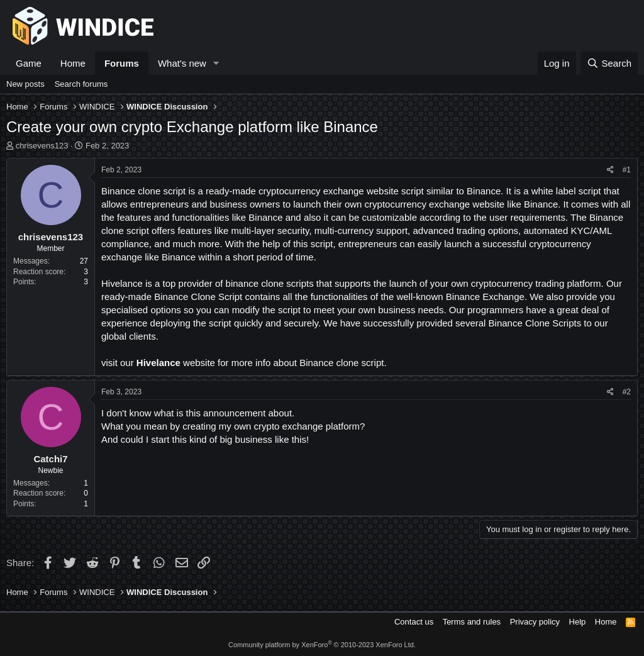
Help (578, 622)
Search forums (81, 84)
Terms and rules (472, 622)
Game (29, 63)
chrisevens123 (42, 146)
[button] (216, 63)
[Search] (609, 63)
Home (73, 63)
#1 (627, 170)
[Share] (610, 170)
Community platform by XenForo (322, 645)
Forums (122, 63)
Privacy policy (535, 622)
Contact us (414, 622)
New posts (25, 84)
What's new (182, 63)
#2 (627, 392)
